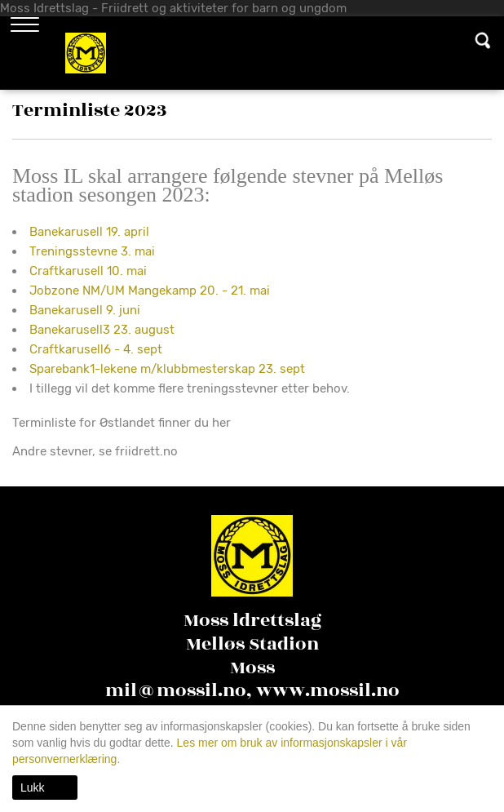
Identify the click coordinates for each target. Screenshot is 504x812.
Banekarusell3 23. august (102, 330)
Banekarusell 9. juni (85, 310)
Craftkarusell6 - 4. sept (96, 349)
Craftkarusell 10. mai (88, 271)
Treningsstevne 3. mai (92, 251)
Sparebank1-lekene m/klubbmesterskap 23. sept (167, 369)
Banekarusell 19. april (89, 232)
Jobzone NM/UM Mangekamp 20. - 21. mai (150, 291)
